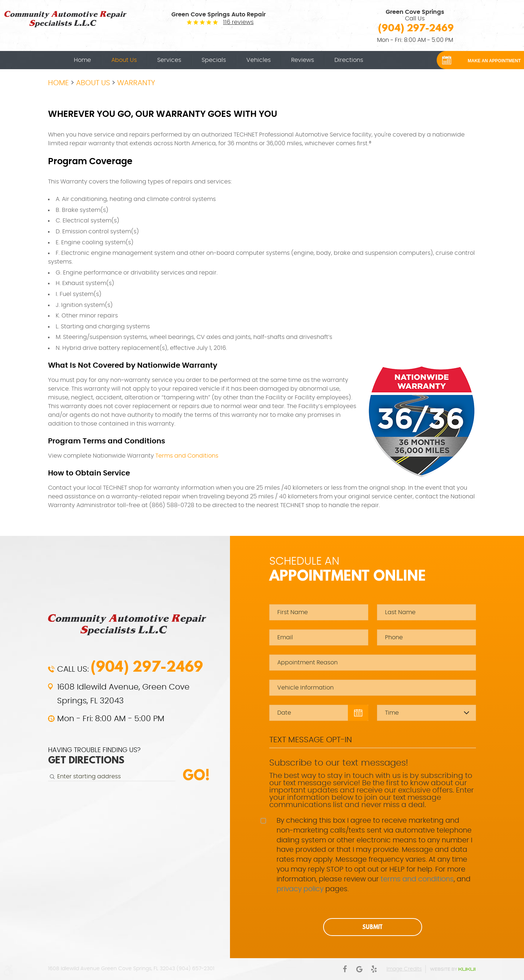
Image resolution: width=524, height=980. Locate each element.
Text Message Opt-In (311, 740)
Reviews (303, 60)
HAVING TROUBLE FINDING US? (94, 757)
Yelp (374, 969)
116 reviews (238, 22)
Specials (214, 60)
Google (359, 969)
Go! (196, 775)
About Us (124, 60)
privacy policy (300, 889)
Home (82, 60)
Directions (349, 60)
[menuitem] (82, 60)
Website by (453, 969)
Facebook (345, 969)
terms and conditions (417, 879)
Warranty (136, 83)
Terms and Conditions (187, 456)
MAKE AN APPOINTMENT (494, 61)
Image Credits (404, 969)
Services (169, 60)
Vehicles (259, 60)
